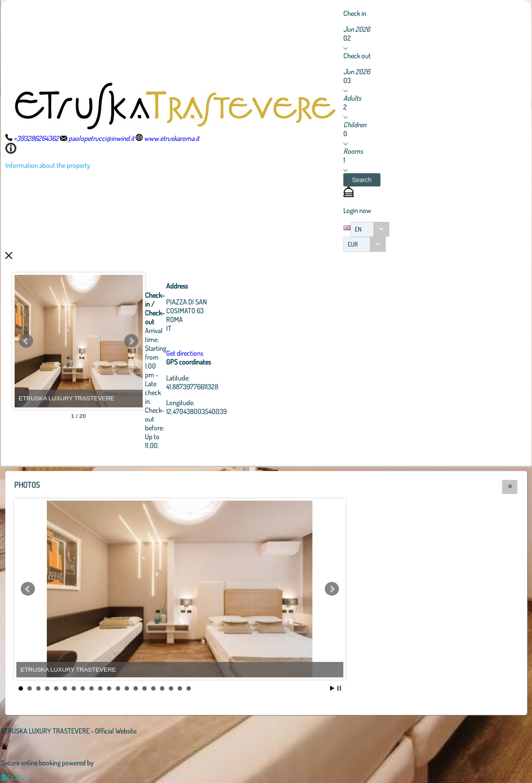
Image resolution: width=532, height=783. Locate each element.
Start (332, 688)
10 (100, 688)
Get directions (233, 353)
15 (144, 688)
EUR (353, 244)
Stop (339, 688)
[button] (362, 180)
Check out (357, 56)
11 (109, 688)
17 (162, 688)
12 (118, 688)
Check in (355, 13)
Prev (26, 341)
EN (358, 229)
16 (153, 688)
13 (127, 688)
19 (180, 688)
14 (136, 688)
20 (189, 688)
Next (180, 341)
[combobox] (370, 229)
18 (171, 688)
